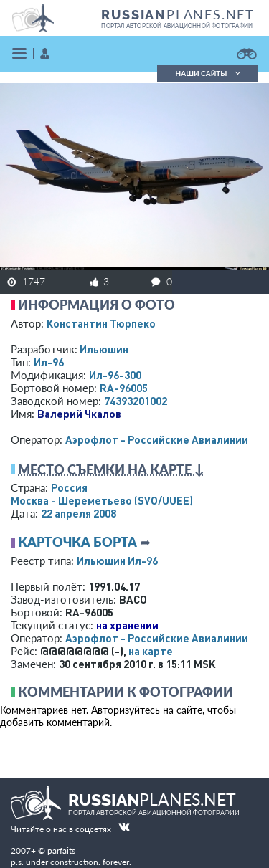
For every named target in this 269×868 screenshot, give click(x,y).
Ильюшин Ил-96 (117, 561)
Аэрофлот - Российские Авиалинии (157, 439)
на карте (151, 651)
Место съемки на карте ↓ (111, 469)
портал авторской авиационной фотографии (177, 26)
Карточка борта (77, 542)
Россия (69, 487)
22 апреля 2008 (79, 513)
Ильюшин (104, 349)
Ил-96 (49, 362)
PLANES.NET (178, 14)
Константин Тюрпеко (101, 323)
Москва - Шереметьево (102, 500)
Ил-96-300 (115, 375)
